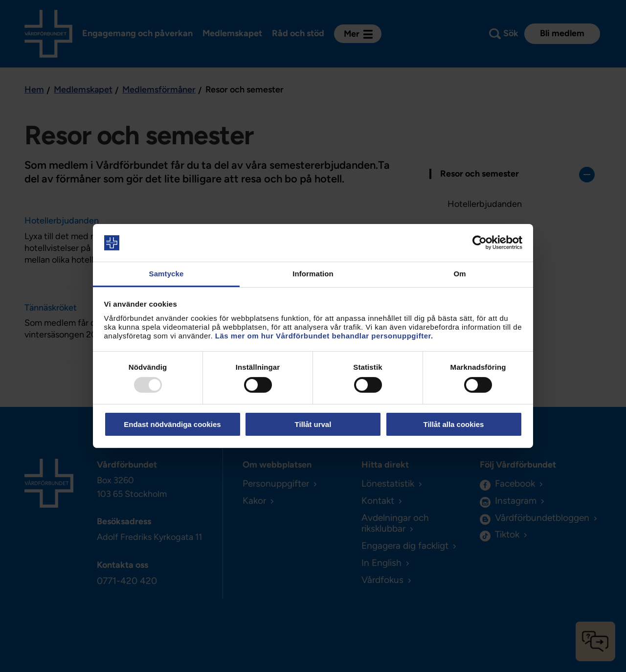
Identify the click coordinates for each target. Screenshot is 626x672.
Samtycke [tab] (167, 274)
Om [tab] (459, 274)
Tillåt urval (313, 424)
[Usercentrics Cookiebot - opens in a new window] (480, 243)
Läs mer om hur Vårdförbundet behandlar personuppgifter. (324, 336)
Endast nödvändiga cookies (172, 424)
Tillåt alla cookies (454, 424)
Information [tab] (313, 274)
